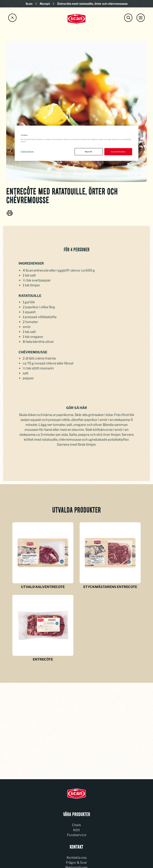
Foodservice (77, 835)
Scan (29, 4)
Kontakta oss (77, 858)
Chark (76, 825)
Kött (76, 830)
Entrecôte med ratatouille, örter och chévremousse (92, 4)
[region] (76, 143)
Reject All (89, 152)
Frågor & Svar (76, 863)
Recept (45, 4)
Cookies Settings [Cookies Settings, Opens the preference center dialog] (27, 151)
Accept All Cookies (118, 152)
